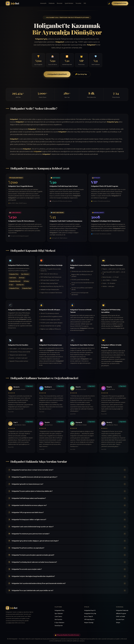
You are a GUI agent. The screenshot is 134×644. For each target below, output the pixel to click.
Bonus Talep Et (89, 616)
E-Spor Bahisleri (59, 623)
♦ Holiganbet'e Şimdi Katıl (57, 74)
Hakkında (52, 3)
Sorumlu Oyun (120, 619)
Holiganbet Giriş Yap (90, 613)
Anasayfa (43, 3)
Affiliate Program (121, 613)
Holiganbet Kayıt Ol (90, 610)
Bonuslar (60, 3)
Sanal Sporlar (59, 626)
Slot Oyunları (58, 619)
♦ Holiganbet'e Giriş (120, 3)
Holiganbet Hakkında (122, 610)
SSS (85, 3)
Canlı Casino (58, 616)
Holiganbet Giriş (59, 610)
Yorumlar (78, 3)
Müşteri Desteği (89, 623)
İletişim (118, 623)
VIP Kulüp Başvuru (89, 619)
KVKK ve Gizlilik (121, 616)
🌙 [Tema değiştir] (109, 3)
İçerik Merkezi (69, 3)
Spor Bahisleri (59, 613)
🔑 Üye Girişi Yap (81, 74)
